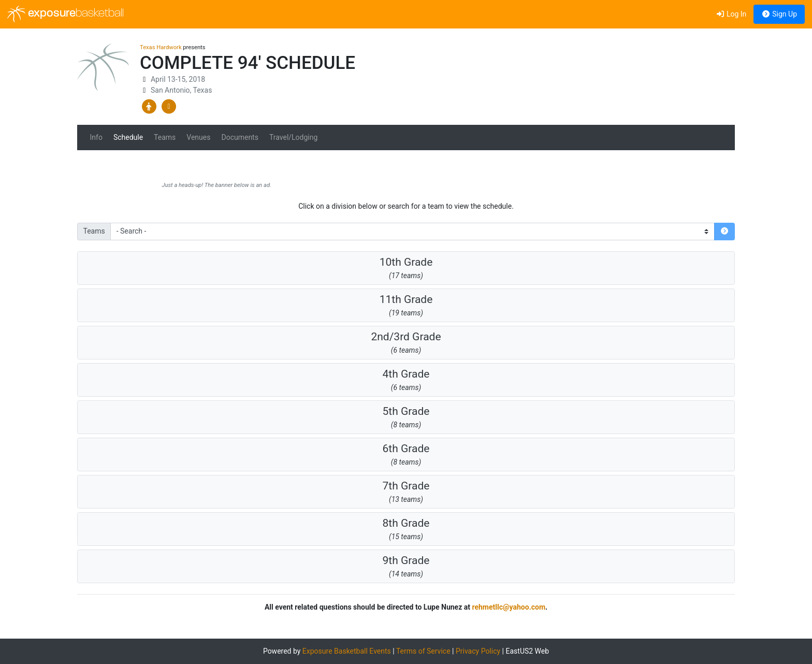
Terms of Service (423, 651)
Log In (731, 14)
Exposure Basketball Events (347, 651)
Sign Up (779, 14)
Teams (165, 137)
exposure (66, 14)
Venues (198, 137)
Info (96, 137)
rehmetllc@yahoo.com (509, 607)
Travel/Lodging (293, 137)
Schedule (128, 137)
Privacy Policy (478, 651)
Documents (240, 137)
